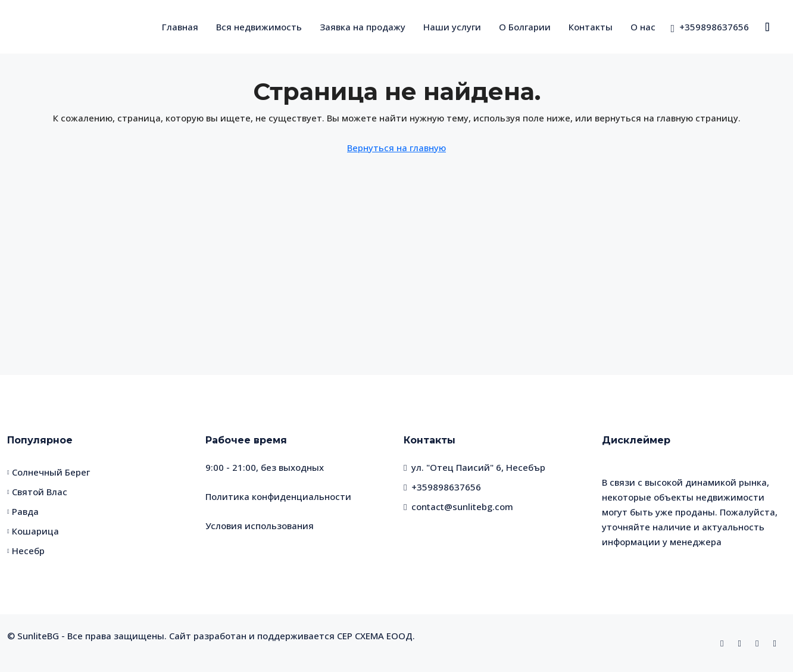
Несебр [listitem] (26, 551)
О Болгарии (525, 27)
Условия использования (260, 526)
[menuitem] (710, 27)
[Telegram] (777, 643)
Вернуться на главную (396, 148)
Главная (180, 27)
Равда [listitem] (23, 511)
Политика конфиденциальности (278, 496)
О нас (643, 27)
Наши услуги (452, 27)
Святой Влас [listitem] (37, 492)
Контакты (591, 27)
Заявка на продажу (363, 27)
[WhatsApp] (759, 643)
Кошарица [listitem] (33, 531)
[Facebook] (724, 643)
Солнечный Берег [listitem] (49, 472)
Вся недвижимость (259, 27)
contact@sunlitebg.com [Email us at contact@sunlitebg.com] (462, 507)
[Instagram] (742, 643)
